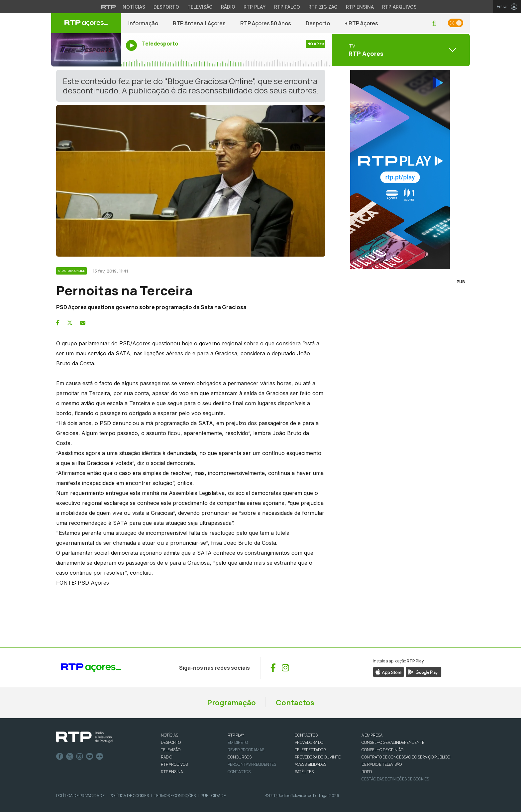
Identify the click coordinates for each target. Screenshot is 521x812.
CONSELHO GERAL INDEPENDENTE (393, 742)
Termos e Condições (175, 796)
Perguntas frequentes (252, 764)
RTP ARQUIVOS (174, 764)
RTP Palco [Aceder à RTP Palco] (287, 7)
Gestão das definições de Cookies (395, 779)
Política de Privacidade (80, 796)
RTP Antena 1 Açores (199, 23)
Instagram (80, 756)
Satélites (304, 772)
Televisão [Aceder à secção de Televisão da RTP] (200, 7)
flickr (100, 756)
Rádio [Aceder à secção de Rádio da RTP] (228, 7)
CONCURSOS (240, 757)
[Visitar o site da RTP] (109, 7)
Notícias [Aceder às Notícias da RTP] (134, 7)
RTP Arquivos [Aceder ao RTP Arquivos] (399, 7)
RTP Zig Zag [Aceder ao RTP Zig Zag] (323, 7)
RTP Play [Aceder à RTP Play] (255, 7)
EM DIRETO (238, 742)
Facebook (60, 756)
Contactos (295, 703)
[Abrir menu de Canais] (400, 50)
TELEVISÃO (171, 750)
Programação (231, 703)
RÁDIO (166, 757)
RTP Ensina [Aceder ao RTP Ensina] (360, 7)
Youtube (90, 756)
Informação (143, 23)
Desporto (318, 23)
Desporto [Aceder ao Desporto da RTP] (166, 7)
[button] (434, 23)
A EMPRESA (372, 735)
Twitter (70, 756)
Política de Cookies (129, 796)
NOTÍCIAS (169, 735)
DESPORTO (171, 742)
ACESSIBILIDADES (311, 764)
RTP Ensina (172, 772)
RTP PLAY (236, 735)
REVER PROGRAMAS (246, 750)
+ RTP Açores (361, 23)
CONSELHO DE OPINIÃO (382, 750)
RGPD (367, 772)
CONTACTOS (306, 735)
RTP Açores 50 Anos (266, 23)
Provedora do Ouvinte (318, 757)
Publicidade (213, 796)
